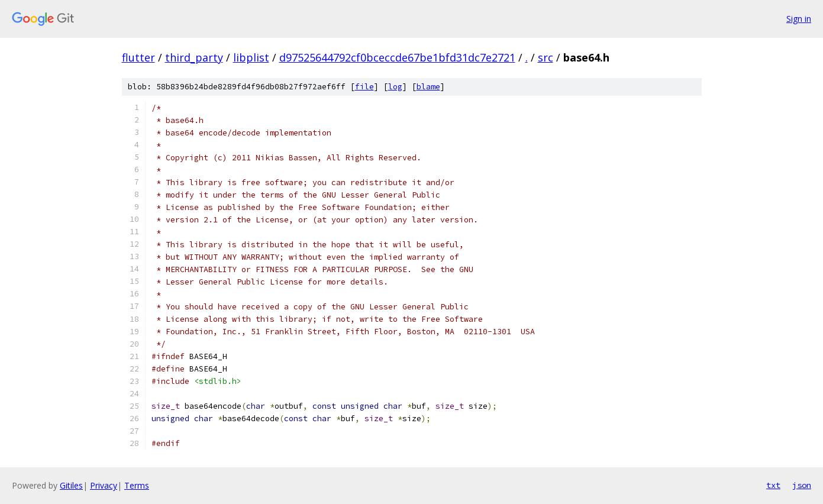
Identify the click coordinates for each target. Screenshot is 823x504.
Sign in (799, 19)
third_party (194, 57)
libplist (251, 57)
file (364, 87)
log (395, 87)
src (546, 57)
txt (773, 485)
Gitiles (71, 485)
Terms (137, 485)
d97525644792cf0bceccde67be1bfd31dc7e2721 (397, 57)
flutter (138, 57)
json (802, 485)
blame (428, 87)
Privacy (104, 485)
